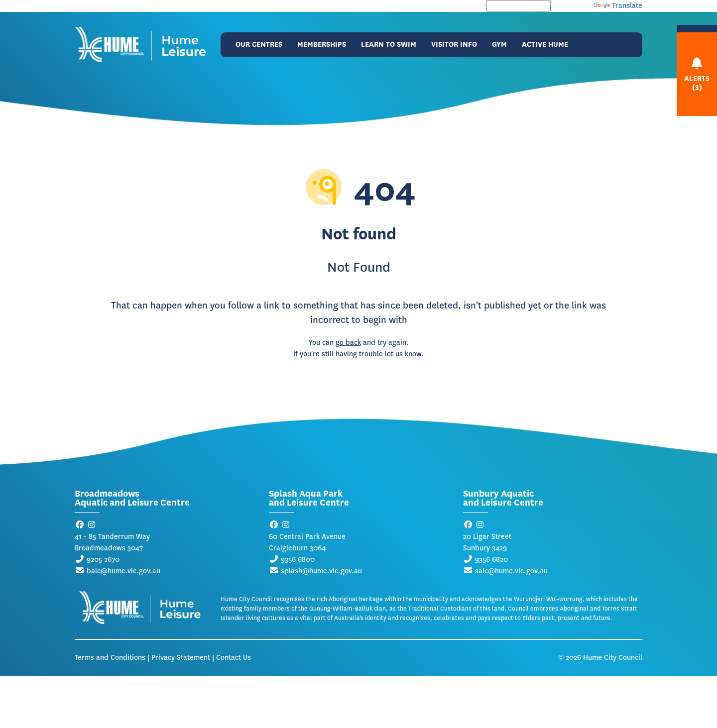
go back (348, 343)
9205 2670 (103, 560)
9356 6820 (491, 560)
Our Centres (259, 45)
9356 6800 (298, 560)
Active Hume (545, 45)
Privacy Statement (181, 658)
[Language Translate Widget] (519, 6)
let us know (403, 354)
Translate (618, 6)
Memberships (322, 45)
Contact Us (234, 658)
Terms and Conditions (110, 658)
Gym (499, 45)
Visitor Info (454, 45)
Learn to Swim (389, 45)
